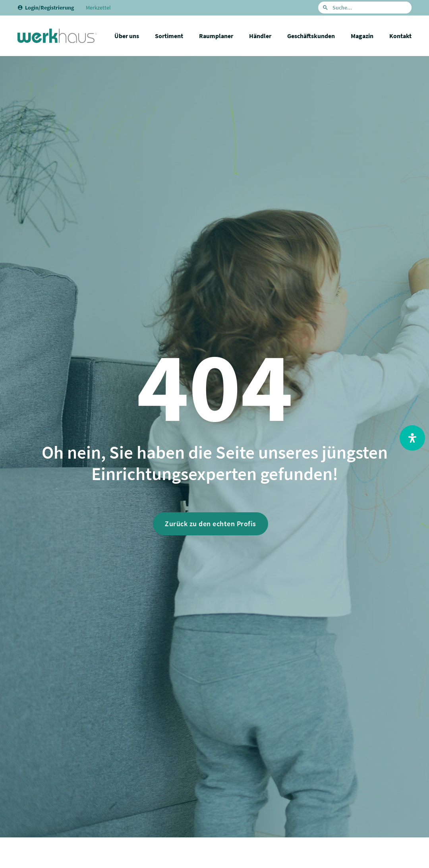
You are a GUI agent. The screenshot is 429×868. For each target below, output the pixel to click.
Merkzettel (98, 8)
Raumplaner (216, 36)
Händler (260, 36)
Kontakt (400, 36)
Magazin (362, 36)
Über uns (127, 36)
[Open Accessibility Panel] (412, 438)
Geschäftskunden (311, 36)
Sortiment (169, 36)
